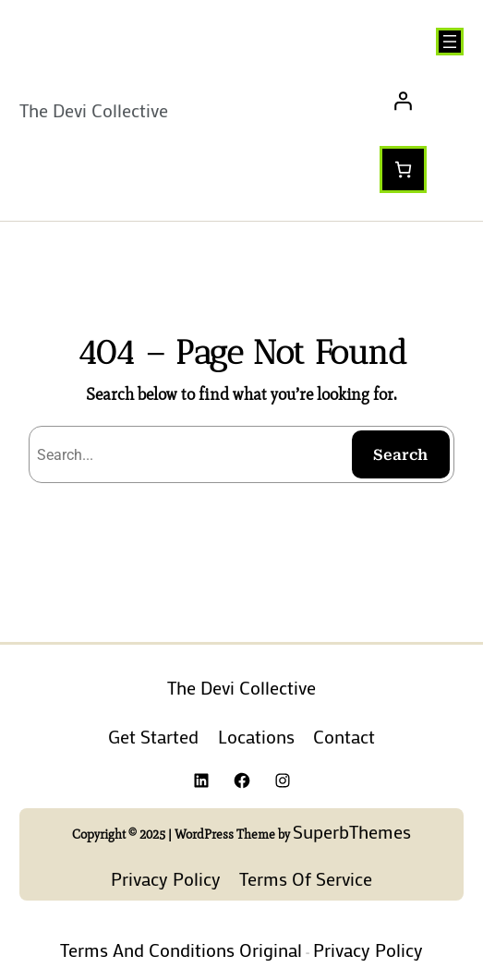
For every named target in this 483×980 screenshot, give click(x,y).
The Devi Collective (94, 110)
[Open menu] (450, 42)
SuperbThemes (352, 831)
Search (400, 455)
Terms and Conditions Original (181, 950)
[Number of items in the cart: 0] (403, 169)
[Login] (422, 101)
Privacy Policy (368, 950)
